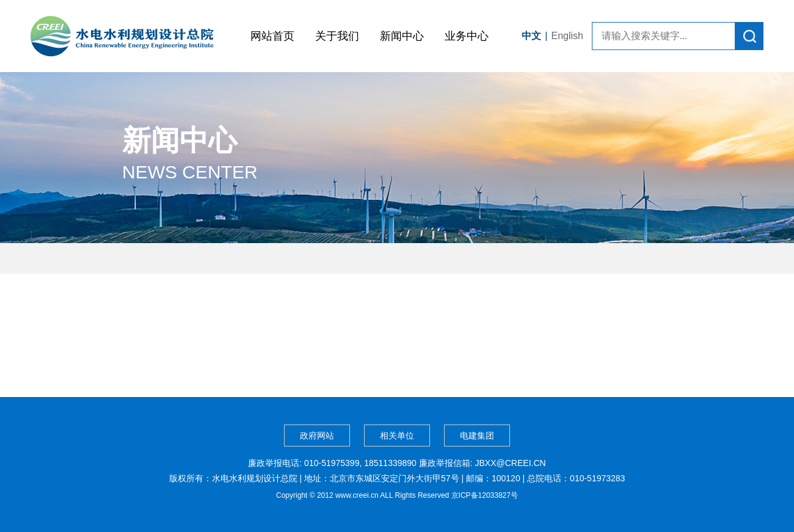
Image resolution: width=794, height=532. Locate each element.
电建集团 (477, 435)
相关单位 (397, 435)
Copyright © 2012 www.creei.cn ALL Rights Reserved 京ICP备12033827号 (397, 495)
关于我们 (337, 36)
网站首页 (272, 36)
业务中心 (467, 36)
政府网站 (317, 435)
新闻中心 (402, 36)
